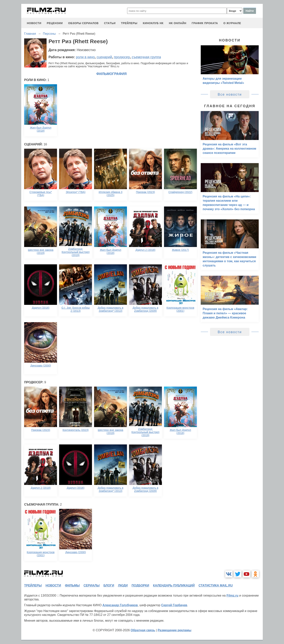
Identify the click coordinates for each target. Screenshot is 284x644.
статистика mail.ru (216, 585)
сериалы (91, 585)
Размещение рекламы (175, 630)
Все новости (230, 94)
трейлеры (129, 23)
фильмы (72, 585)
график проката (205, 23)
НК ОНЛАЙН (178, 23)
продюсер (122, 57)
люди (123, 585)
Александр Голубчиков (120, 605)
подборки (140, 585)
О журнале (232, 23)
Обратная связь (143, 630)
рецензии (55, 23)
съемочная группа (146, 57)
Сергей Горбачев (174, 605)
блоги (109, 585)
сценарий (104, 57)
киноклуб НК (153, 23)
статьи (110, 23)
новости (34, 23)
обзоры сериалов (83, 23)
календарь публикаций (174, 585)
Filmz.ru (232, 596)
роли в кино (85, 57)
